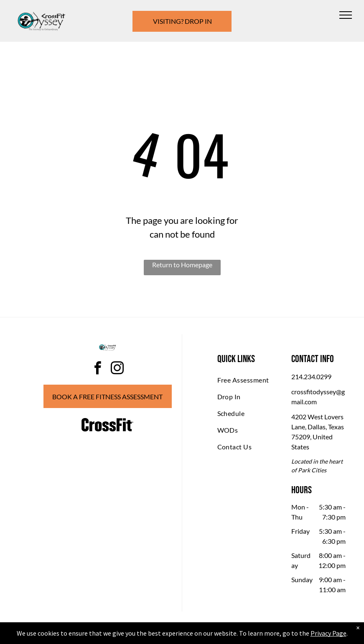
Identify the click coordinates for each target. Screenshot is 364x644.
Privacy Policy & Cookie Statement (130, 636)
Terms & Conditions (251, 636)
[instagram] (117, 369)
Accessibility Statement (199, 636)
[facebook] (98, 369)
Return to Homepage (182, 265)
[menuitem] (247, 380)
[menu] (346, 15)
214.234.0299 (311, 377)
